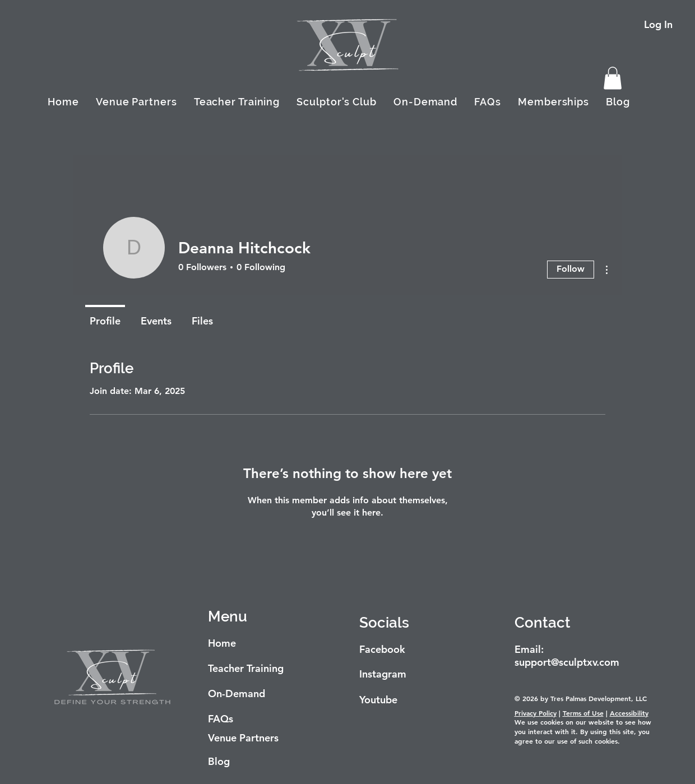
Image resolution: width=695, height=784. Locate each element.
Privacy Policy (536, 713)
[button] (613, 78)
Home (222, 643)
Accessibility (629, 713)
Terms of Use (583, 713)
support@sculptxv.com (567, 662)
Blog (219, 761)
